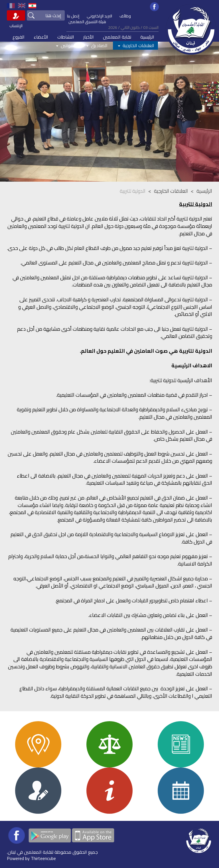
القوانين (65, 45)
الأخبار (89, 37)
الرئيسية (147, 37)
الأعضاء (41, 37)
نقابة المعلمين (117, 37)
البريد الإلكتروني (99, 16)
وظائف (125, 16)
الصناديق (96, 45)
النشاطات (66, 37)
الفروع (19, 37)
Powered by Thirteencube (31, 858)
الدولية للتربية (133, 191)
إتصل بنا (73, 16)
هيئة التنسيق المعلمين (87, 22)
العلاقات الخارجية (135, 45)
